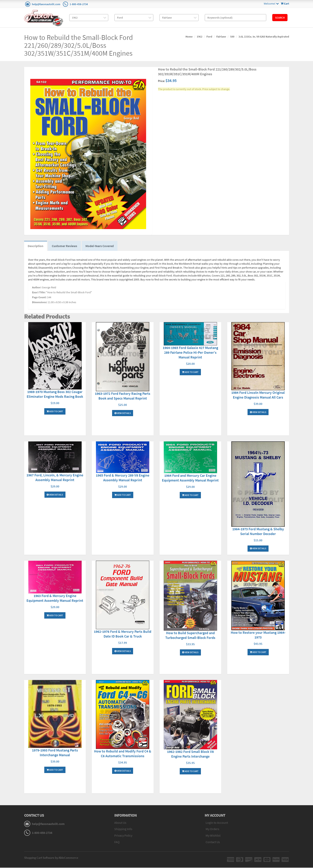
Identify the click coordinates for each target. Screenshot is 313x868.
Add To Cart (55, 412)
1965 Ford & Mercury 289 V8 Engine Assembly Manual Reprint (123, 478)
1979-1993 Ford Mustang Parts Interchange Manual (55, 753)
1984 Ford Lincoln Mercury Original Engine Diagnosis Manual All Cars (258, 395)
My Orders (212, 829)
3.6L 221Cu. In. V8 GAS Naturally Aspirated (264, 37)
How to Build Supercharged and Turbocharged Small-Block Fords (190, 636)
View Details (123, 413)
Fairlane (221, 37)
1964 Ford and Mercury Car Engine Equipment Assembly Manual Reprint (190, 478)
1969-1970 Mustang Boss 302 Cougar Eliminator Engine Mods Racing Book (55, 395)
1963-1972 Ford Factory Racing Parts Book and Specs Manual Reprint (123, 396)
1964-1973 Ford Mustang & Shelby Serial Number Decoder (258, 532)
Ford (209, 37)
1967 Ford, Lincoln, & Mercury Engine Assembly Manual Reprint (55, 478)
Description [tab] (36, 246)
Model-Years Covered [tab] (101, 246)
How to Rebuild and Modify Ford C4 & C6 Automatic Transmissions (123, 754)
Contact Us (213, 842)
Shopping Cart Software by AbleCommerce (51, 858)
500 (232, 37)
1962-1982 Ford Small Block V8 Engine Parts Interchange (190, 754)
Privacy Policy (123, 836)
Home (189, 37)
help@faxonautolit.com (46, 4)
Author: (37, 288)
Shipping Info (123, 829)
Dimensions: (40, 303)
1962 (200, 37)
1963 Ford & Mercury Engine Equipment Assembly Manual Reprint (55, 599)
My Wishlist (213, 836)
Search (280, 18)
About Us (120, 823)
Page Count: (39, 298)
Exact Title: (39, 293)
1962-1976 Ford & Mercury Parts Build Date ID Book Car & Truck (123, 634)
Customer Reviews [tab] (65, 246)
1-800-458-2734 (79, 4)
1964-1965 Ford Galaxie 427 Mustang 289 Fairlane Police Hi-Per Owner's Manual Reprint (190, 353)
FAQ (117, 842)
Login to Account (217, 823)
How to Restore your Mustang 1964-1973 (258, 635)
